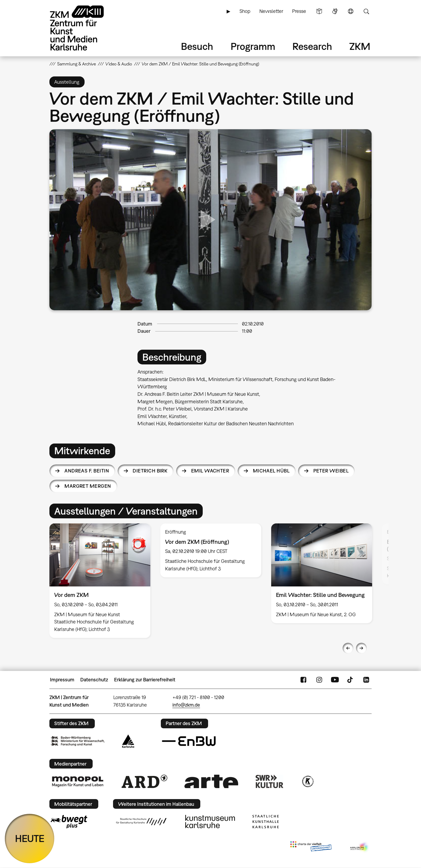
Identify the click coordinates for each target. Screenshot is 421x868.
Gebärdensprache (335, 11)
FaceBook (303, 680)
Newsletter (271, 11)
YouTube (335, 680)
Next (361, 648)
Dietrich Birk (150, 471)
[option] (100, 581)
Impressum (62, 680)
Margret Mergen (88, 486)
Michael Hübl (271, 471)
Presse (299, 11)
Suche (366, 11)
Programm (253, 46)
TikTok (351, 680)
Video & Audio (119, 64)
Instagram (319, 680)
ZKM (360, 46)
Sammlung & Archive (77, 64)
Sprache (351, 11)
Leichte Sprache (319, 11)
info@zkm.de (186, 705)
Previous (348, 648)
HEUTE (30, 838)
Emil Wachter (210, 471)
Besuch (197, 46)
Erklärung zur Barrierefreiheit (145, 680)
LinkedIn (366, 680)
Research (312, 46)
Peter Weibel (331, 471)
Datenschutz (94, 680)
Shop (245, 11)
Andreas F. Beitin (87, 471)
